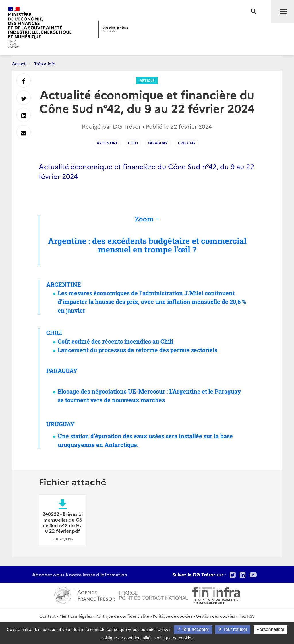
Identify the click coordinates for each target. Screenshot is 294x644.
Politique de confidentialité (122, 616)
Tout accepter (193, 629)
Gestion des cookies (215, 616)
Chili (133, 143)
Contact (48, 616)
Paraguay (158, 143)
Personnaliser (270, 629)
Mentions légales (76, 616)
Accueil (19, 63)
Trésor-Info (45, 63)
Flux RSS (246, 616)
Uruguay (187, 143)
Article (147, 80)
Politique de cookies (172, 616)
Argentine (107, 143)
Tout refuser (233, 629)
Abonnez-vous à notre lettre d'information (80, 574)
